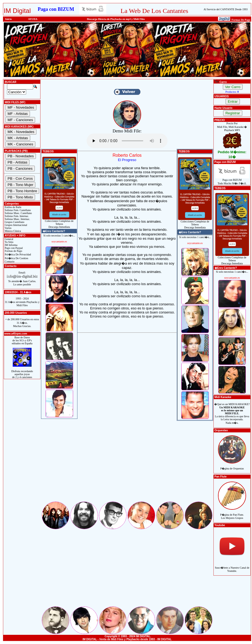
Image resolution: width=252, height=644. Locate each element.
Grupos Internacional (16, 225)
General (9, 239)
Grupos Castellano (14, 222)
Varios (8, 228)
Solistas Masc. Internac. (17, 219)
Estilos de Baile (13, 207)
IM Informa (11, 245)
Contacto (9, 261)
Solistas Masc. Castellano (18, 213)
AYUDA (33, 19)
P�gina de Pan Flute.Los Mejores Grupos (232, 513)
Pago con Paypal (13, 248)
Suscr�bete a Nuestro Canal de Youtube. (232, 566)
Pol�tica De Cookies (16, 258)
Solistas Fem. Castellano (17, 210)
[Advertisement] (127, 463)
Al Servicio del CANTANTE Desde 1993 (226, 9)
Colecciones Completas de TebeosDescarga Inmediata (59, 223)
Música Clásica (13, 231)
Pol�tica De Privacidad (18, 254)
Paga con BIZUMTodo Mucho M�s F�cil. (232, 180)
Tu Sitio (9, 242)
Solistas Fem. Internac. (16, 216)
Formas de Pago (13, 251)
